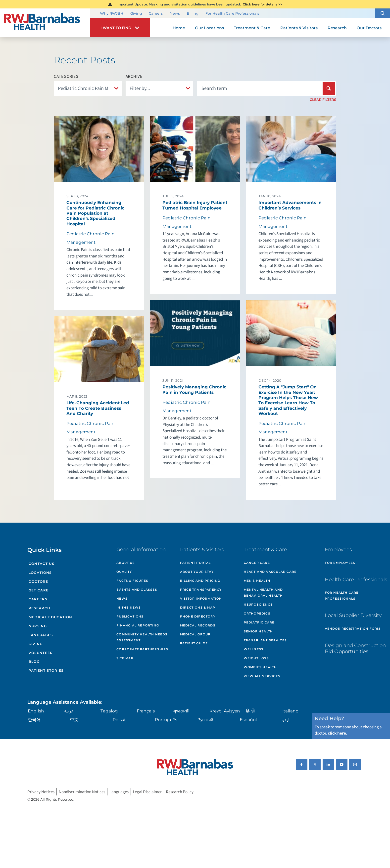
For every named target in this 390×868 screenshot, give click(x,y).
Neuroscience (258, 604)
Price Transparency (201, 590)
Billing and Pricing (200, 581)
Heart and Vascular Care (270, 572)
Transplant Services (265, 640)
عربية (69, 711)
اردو (286, 720)
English (36, 711)
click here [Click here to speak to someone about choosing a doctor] (337, 733)
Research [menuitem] (337, 28)
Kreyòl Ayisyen (225, 711)
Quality (124, 572)
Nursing (38, 626)
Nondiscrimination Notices (82, 792)
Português (166, 720)
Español (248, 720)
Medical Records (198, 625)
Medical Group (195, 634)
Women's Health (260, 667)
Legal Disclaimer (147, 792)
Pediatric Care (259, 622)
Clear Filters (323, 100)
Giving (136, 14)
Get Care (39, 590)
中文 (74, 720)
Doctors (38, 581)
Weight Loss (256, 658)
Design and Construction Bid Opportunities (355, 648)
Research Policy (180, 792)
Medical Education (50, 617)
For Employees (340, 563)
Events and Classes (137, 590)
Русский (205, 720)
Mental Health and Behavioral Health (263, 593)
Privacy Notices (41, 792)
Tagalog (109, 711)
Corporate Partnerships (142, 649)
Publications (130, 616)
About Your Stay (197, 572)
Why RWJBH (112, 14)
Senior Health (258, 631)
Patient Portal (195, 563)
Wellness (254, 649)
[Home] (45, 23)
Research (40, 608)
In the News (129, 607)
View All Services (262, 676)
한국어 (34, 720)
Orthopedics (257, 613)
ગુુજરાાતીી (181, 711)
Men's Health (257, 581)
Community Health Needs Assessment (142, 637)
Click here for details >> (263, 4)
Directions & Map (198, 607)
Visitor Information (201, 599)
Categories (66, 76)
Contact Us (41, 564)
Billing (193, 14)
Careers (156, 14)
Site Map (125, 658)
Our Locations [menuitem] (209, 28)
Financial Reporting (138, 625)
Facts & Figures (132, 581)
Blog (34, 661)
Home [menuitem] (179, 28)
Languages (41, 635)
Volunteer (41, 653)
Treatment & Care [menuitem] (252, 28)
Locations (40, 573)
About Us (126, 563)
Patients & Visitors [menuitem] (299, 28)
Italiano (290, 711)
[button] (383, 13)
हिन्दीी (250, 711)
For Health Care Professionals (232, 14)
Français (146, 711)
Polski (119, 720)
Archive (134, 76)
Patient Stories (46, 670)
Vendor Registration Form (353, 629)
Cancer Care (257, 563)
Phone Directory (198, 616)
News (175, 14)
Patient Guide (194, 643)
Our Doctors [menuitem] (369, 28)
